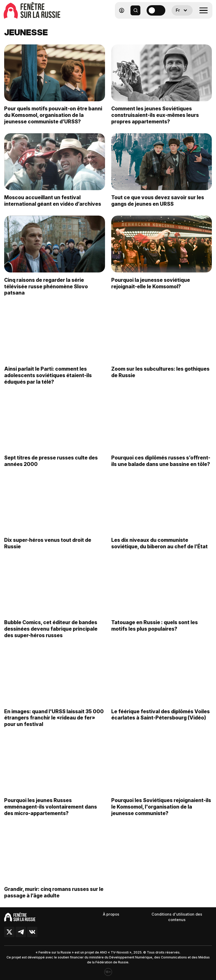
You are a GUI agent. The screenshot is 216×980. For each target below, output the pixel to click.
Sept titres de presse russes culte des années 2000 (51, 466)
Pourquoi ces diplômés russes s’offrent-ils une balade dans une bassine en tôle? (161, 466)
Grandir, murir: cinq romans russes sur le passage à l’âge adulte (54, 898)
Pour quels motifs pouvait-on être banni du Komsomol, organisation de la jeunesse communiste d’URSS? (53, 115)
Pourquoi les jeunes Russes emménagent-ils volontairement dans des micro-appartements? (51, 812)
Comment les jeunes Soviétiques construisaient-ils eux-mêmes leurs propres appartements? (155, 115)
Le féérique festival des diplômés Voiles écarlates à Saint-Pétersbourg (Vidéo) (161, 720)
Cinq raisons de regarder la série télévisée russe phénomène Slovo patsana (46, 291)
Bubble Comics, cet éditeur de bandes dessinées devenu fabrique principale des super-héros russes (51, 634)
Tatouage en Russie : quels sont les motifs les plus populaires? (155, 631)
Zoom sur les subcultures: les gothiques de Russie (160, 377)
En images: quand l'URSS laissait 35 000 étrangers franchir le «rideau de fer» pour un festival (54, 723)
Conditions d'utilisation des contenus (177, 917)
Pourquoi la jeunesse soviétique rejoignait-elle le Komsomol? (151, 288)
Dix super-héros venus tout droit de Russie (48, 548)
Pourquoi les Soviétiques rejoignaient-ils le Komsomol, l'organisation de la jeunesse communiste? (161, 812)
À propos (111, 914)
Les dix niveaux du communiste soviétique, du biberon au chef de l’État (159, 548)
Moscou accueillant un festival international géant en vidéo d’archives (53, 201)
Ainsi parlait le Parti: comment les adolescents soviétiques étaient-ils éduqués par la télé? (48, 380)
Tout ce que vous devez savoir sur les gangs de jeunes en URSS (158, 201)
